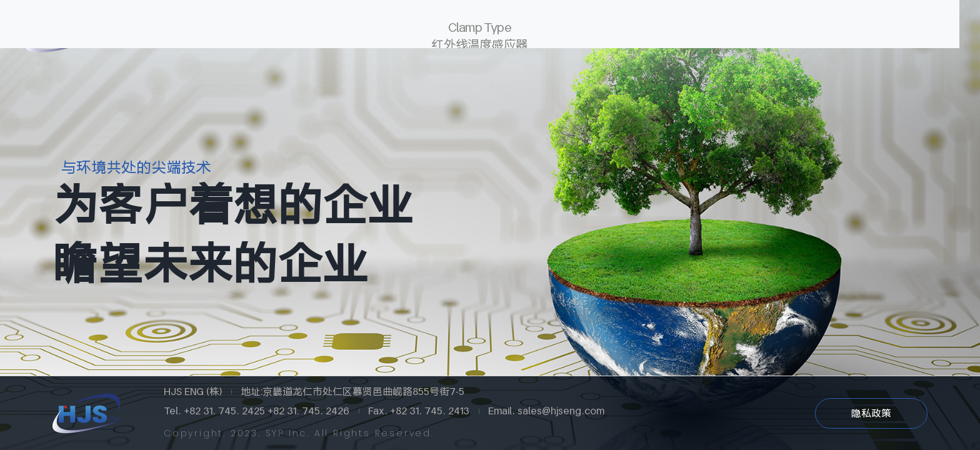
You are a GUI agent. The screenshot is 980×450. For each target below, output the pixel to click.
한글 (859, 31)
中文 (891, 31)
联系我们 (729, 31)
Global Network (336, 31)
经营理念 (598, 31)
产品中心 (467, 31)
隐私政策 (871, 413)
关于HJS (204, 31)
